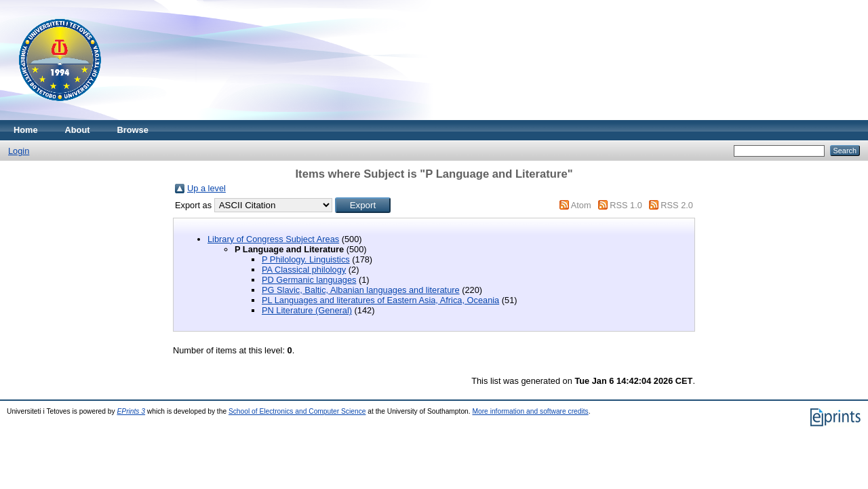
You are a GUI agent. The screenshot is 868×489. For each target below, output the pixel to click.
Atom (581, 205)
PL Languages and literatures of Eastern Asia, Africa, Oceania (380, 300)
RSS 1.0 (626, 205)
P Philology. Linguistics (306, 259)
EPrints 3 (132, 411)
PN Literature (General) (307, 310)
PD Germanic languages (309, 280)
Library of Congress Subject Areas (273, 239)
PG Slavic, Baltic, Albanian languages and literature (361, 290)
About (78, 130)
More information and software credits (530, 411)
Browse (133, 130)
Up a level (206, 188)
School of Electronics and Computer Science (297, 411)
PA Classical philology (304, 270)
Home (26, 130)
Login (19, 151)
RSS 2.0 (677, 205)
